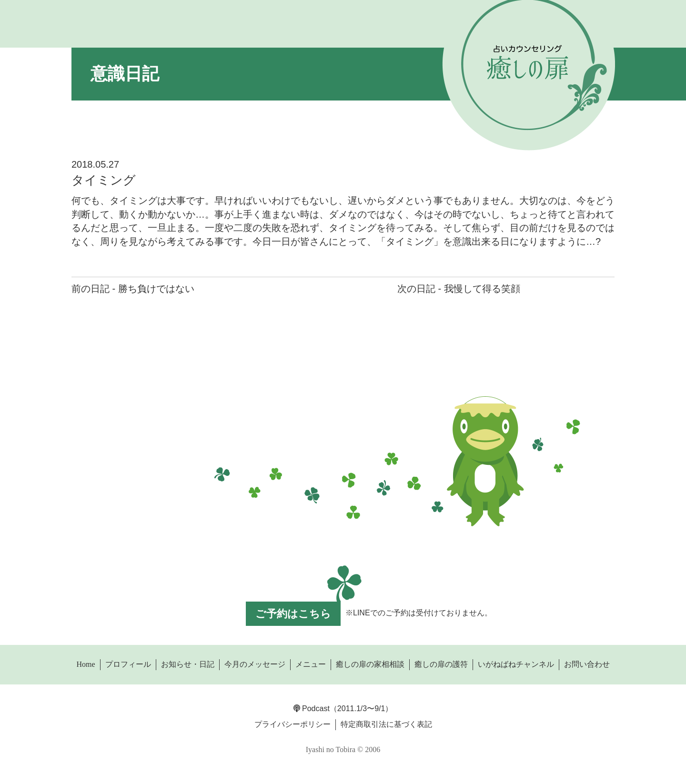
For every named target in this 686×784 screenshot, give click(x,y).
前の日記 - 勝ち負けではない (133, 289)
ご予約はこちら (293, 614)
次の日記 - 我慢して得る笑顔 (459, 289)
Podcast (312, 709)
